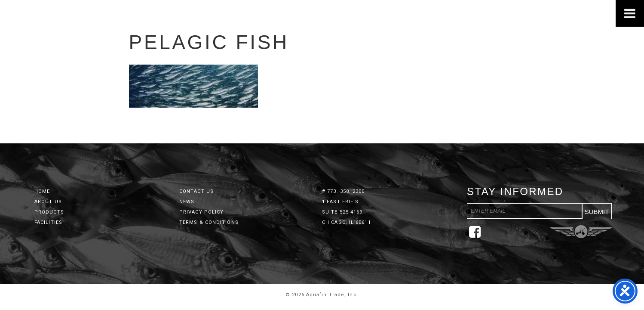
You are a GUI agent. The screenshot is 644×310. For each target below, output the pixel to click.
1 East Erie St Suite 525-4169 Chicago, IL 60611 (347, 212)
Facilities (48, 222)
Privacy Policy (201, 212)
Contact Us (196, 191)
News (187, 202)
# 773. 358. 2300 (343, 191)
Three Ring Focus (581, 232)
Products (49, 212)
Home (42, 191)
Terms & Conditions (209, 222)
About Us (48, 202)
